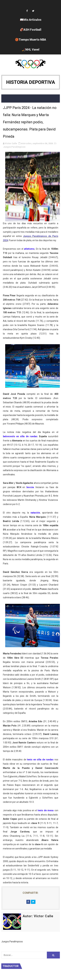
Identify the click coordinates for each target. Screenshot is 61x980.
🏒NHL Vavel (31, 49)
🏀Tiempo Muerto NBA (30, 40)
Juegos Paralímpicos (14, 147)
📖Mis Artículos (31, 20)
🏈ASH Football (31, 30)
